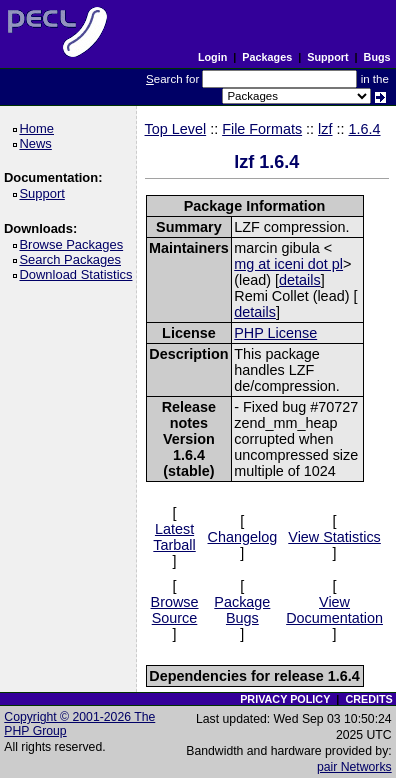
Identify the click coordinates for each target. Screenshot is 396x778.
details (300, 280)
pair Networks (354, 767)
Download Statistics (79, 274)
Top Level (176, 129)
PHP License (275, 333)
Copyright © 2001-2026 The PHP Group (79, 724)
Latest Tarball (174, 537)
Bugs (377, 57)
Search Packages (73, 259)
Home (39, 128)
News (38, 143)
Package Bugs (242, 610)
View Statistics (334, 537)
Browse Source (175, 610)
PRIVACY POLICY (285, 699)
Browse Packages (74, 244)
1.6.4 (365, 129)
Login (212, 57)
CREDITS (368, 699)
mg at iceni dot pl (288, 264)
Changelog (243, 537)
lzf (325, 129)
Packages (267, 57)
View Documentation (334, 610)
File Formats (262, 129)
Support (327, 57)
